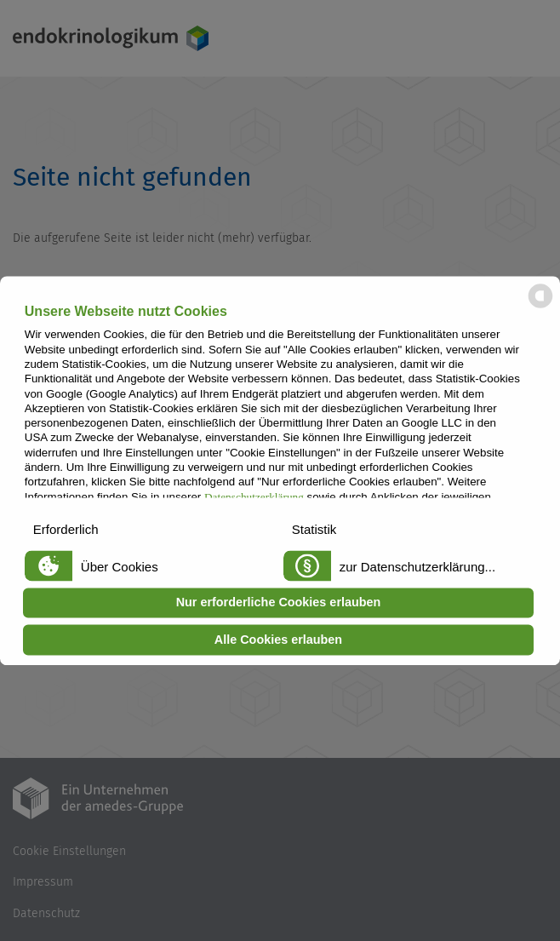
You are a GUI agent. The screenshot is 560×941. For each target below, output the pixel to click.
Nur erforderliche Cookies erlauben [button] (279, 603)
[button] (144, 528)
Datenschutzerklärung (254, 497)
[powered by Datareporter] (540, 306)
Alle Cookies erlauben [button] (278, 640)
